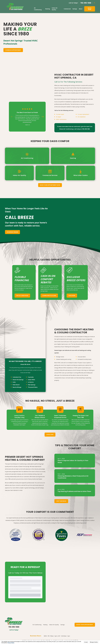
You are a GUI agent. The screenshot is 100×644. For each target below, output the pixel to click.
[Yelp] (58, 625)
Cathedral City (17, 346)
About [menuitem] (81, 9)
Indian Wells (31, 349)
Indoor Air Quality (54, 604)
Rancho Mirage (17, 356)
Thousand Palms (33, 356)
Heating (45, 604)
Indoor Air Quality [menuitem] (55, 9)
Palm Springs (32, 354)
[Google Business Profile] (42, 625)
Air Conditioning (37, 604)
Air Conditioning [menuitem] (38, 9)
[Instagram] (55, 625)
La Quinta (31, 351)
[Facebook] (45, 625)
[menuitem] (7, 637)
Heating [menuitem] (48, 9)
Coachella (31, 346)
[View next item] (42, 84)
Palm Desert (16, 354)
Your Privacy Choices (24, 635)
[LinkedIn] (52, 625)
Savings (63, 604)
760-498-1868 (86, 3)
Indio (14, 351)
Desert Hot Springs (18, 349)
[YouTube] (48, 625)
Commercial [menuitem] (67, 9)
